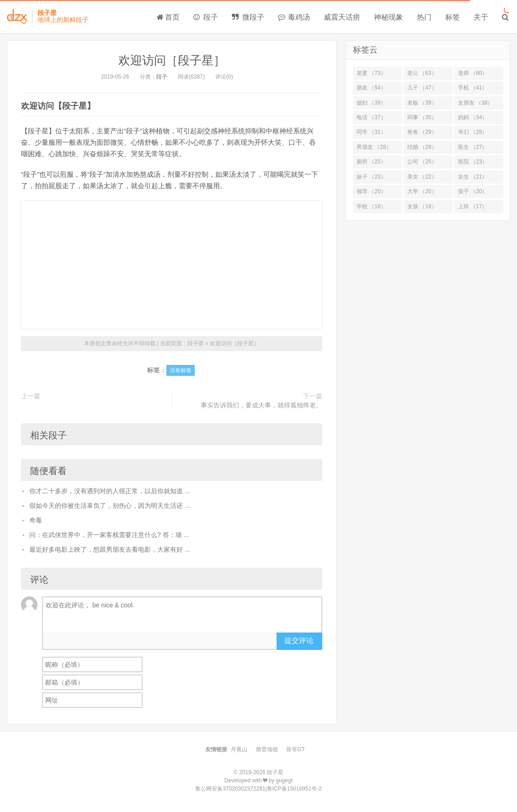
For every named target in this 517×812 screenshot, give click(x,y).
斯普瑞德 (267, 749)
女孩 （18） (422, 206)
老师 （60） (473, 73)
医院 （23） (473, 162)
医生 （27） (473, 147)
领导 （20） (371, 191)
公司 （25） (422, 162)
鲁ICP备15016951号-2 (294, 789)
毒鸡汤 (294, 17)
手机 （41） (473, 88)
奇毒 (36, 520)
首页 (168, 17)
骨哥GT (296, 749)
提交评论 (299, 641)
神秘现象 (389, 17)
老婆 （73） (371, 73)
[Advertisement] (172, 265)
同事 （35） (422, 117)
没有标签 (181, 370)
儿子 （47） (422, 88)
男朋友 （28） (374, 147)
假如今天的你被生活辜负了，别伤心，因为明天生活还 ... (110, 506)
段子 (206, 17)
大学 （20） (422, 191)
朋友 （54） (371, 88)
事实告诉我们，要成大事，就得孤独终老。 (261, 405)
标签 (453, 17)
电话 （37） (371, 117)
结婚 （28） (422, 147)
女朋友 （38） (476, 103)
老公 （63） (422, 73)
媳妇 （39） (371, 103)
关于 (481, 17)
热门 (424, 17)
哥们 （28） (473, 132)
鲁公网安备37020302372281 (230, 789)
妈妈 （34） (473, 117)
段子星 (196, 343)
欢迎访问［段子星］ (172, 60)
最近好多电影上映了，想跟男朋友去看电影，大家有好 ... (110, 549)
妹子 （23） (371, 177)
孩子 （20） (473, 191)
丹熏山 (239, 749)
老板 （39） (422, 103)
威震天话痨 (342, 17)
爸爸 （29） (422, 132)
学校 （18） (371, 206)
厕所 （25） (371, 162)
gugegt (285, 780)
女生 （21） (473, 177)
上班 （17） (473, 206)
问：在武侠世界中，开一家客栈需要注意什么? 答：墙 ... (109, 535)
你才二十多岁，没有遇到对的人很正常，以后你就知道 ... (110, 491)
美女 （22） (422, 177)
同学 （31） (371, 132)
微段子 (248, 17)
